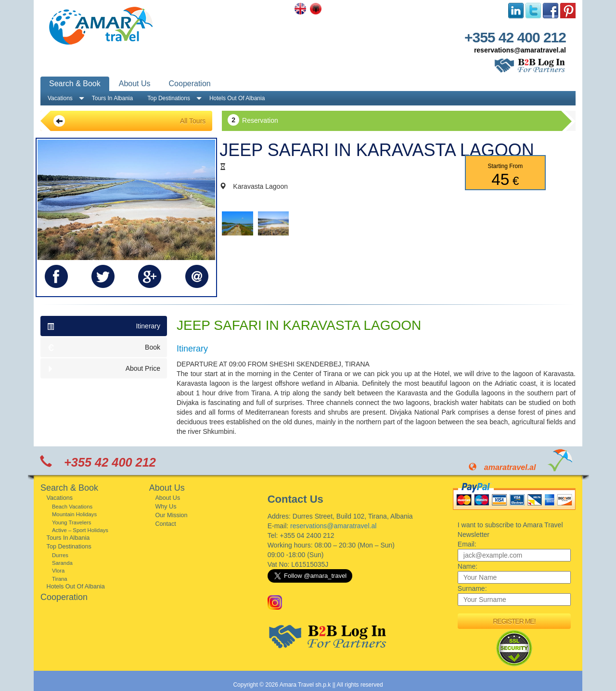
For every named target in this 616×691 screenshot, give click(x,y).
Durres (60, 555)
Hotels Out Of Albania (237, 98)
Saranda (62, 563)
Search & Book (75, 84)
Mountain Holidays (74, 514)
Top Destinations (169, 98)
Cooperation (190, 84)
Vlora (58, 571)
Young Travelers (71, 522)
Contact (165, 524)
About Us (135, 84)
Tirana (60, 579)
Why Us (166, 507)
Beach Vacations (72, 507)
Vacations (60, 98)
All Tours (129, 121)
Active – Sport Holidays (80, 530)
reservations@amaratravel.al (520, 50)
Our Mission (171, 515)
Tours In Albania (112, 98)
